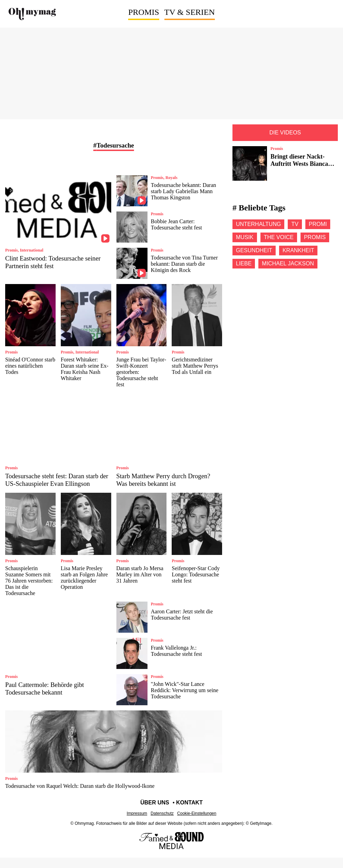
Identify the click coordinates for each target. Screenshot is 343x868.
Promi (318, 224)
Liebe (244, 263)
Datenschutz (162, 813)
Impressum (137, 813)
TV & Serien (190, 12)
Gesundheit (254, 250)
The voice (279, 237)
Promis (144, 12)
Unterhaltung (258, 224)
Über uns (155, 803)
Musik (245, 237)
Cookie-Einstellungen (197, 813)
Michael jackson (288, 263)
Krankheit (298, 250)
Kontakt (189, 803)
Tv (295, 224)
